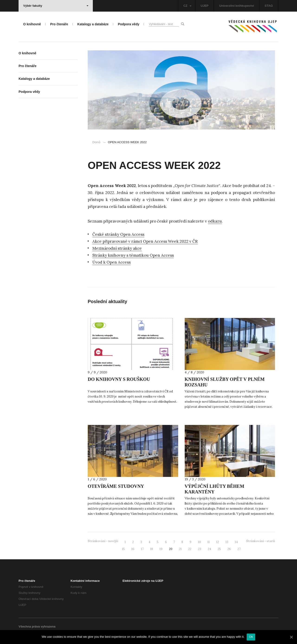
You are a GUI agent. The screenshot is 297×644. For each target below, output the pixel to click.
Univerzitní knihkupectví (237, 6)
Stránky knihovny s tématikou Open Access (133, 255)
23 (200, 549)
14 (236, 542)
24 (209, 549)
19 (161, 549)
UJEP (205, 6)
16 (133, 549)
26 (229, 549)
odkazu (215, 221)
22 (190, 549)
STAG (269, 6)
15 (123, 549)
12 (218, 542)
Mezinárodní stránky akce (117, 248)
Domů (96, 142)
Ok (251, 637)
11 (209, 542)
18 (152, 549)
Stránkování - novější (103, 541)
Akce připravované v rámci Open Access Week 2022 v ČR (145, 241)
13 (227, 542)
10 (199, 542)
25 (219, 549)
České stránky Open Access (118, 234)
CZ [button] (187, 6)
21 (180, 549)
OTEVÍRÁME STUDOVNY (116, 486)
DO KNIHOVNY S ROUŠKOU (119, 379)
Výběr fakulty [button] (56, 6)
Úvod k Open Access (111, 262)
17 (142, 549)
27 (239, 549)
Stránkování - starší (261, 541)
